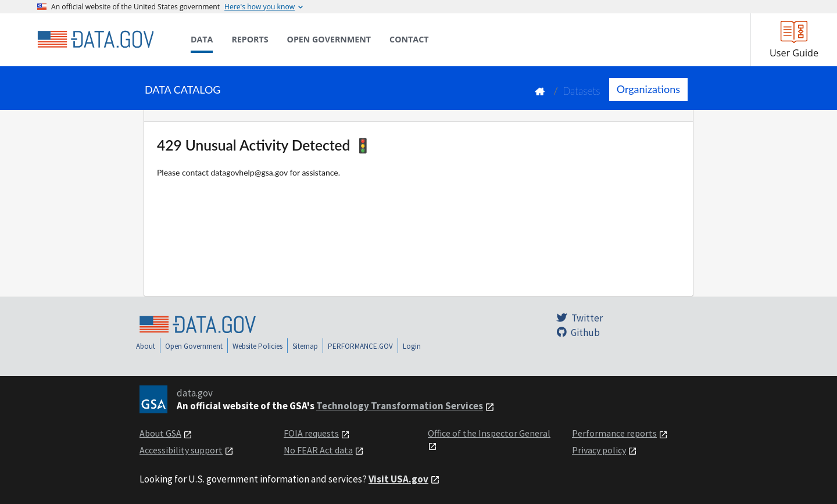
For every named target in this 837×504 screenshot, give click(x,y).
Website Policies (257, 346)
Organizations (648, 89)
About (146, 346)
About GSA (160, 433)
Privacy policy (599, 450)
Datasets (582, 91)
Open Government (194, 346)
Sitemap (305, 346)
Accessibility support (181, 450)
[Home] (95, 40)
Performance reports (614, 433)
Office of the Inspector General (489, 433)
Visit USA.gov (398, 479)
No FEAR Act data (318, 450)
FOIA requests (311, 433)
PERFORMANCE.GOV (360, 346)
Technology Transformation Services (400, 406)
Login (412, 346)
